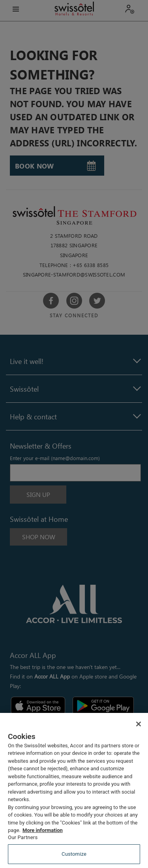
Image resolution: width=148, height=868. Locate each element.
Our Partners (23, 837)
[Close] (139, 724)
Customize (74, 854)
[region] (74, 790)
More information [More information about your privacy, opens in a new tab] (43, 830)
